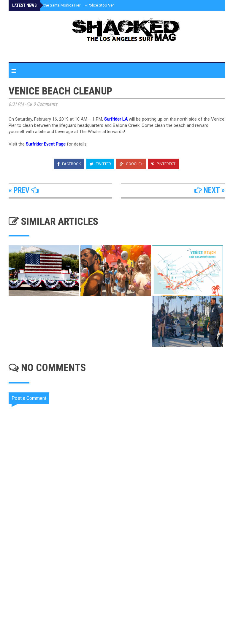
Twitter (100, 164)
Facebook (69, 164)
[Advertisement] (120, 583)
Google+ (131, 164)
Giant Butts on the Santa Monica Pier (48, 5)
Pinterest (163, 164)
